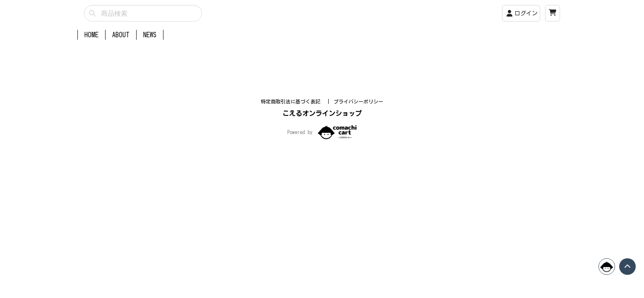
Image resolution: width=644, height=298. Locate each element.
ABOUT (121, 35)
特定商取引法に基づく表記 (292, 173)
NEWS (150, 35)
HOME (91, 35)
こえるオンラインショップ (322, 185)
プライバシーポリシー (358, 173)
